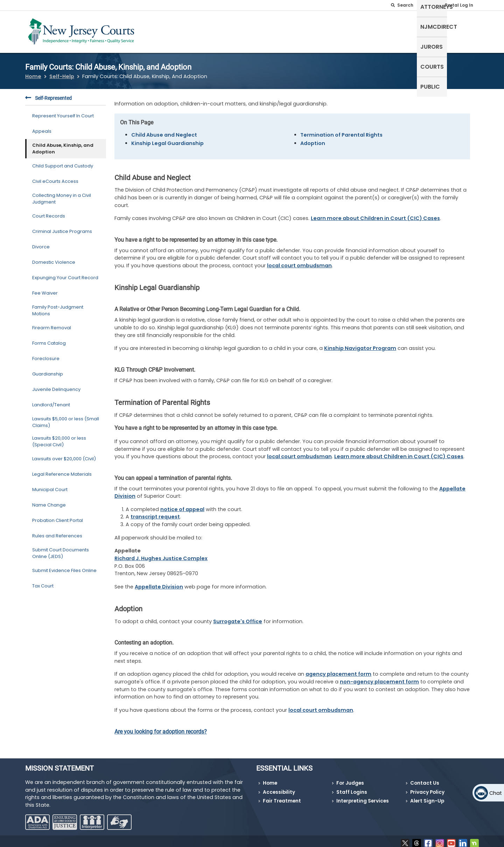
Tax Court (43, 582)
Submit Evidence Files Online (64, 566)
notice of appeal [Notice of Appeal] (182, 505)
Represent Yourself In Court (63, 112)
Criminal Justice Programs (62, 227)
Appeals (42, 127)
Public (465, 30)
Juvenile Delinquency (56, 385)
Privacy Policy (427, 788)
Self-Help (62, 72)
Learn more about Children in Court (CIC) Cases (375, 214)
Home (33, 72)
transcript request (155, 512)
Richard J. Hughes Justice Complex (161, 554)
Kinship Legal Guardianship (167, 139)
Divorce (41, 243)
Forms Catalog (49, 339)
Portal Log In (459, 5)
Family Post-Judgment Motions (58, 306)
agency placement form (338, 670)
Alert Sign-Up (427, 797)
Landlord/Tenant (51, 401)
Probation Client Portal (58, 516)
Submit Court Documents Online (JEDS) (61, 549)
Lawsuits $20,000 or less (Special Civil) (59, 437)
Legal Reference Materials (62, 470)
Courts (437, 30)
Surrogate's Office (238, 617)
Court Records (49, 212)
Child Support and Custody (63, 162)
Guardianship (48, 370)
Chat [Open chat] (496, 793)
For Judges (350, 779)
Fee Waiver (45, 289)
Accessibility (279, 788)
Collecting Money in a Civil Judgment (62, 194)
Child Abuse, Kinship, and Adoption (63, 144)
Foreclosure (46, 354)
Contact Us (425, 779)
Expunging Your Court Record (65, 273)
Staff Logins (352, 788)
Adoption (313, 139)
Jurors (407, 30)
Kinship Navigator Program (360, 344)
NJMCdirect (370, 30)
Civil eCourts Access (55, 177)
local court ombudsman (299, 261)
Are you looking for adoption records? (161, 727)
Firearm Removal (52, 323)
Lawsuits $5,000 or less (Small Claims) (66, 418)
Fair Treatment (282, 797)
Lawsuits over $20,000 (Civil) (64, 455)
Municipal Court (50, 485)
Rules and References (57, 532)
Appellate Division (159, 582)
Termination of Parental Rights (341, 130)
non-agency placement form (379, 677)
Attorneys (329, 30)
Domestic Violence (54, 258)
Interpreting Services (363, 797)
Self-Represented (279, 30)
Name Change (49, 501)
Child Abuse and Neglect (164, 130)
